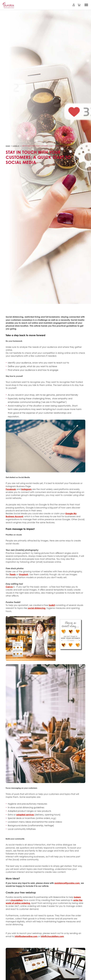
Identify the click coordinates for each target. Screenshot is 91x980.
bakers (77, 897)
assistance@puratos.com (67, 883)
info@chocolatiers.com (52, 936)
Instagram (26, 489)
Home (8, 146)
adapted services (25, 815)
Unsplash (24, 574)
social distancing (37, 608)
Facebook (11, 489)
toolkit (52, 605)
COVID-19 (16, 146)
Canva (9, 587)
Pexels (13, 574)
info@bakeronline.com (26, 936)
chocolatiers (17, 900)
